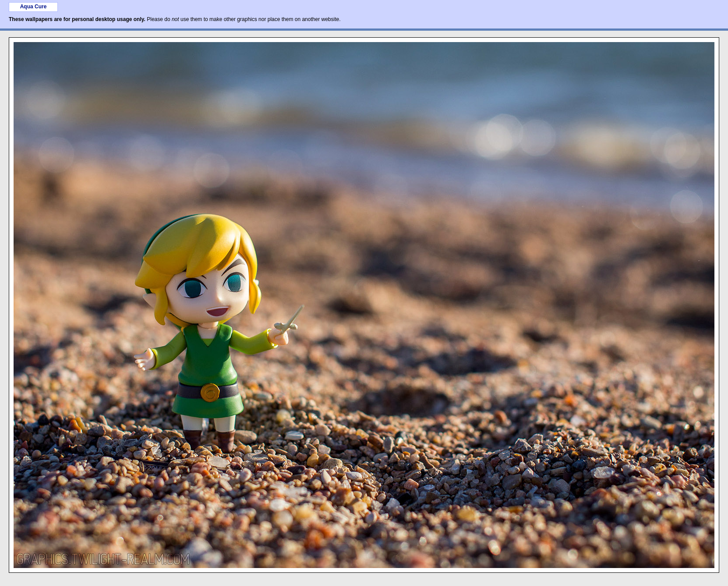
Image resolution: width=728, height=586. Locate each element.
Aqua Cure (34, 7)
